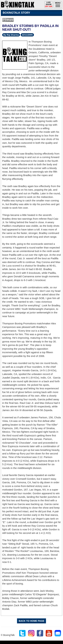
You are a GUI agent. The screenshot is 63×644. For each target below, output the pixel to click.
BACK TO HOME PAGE (32, 621)
